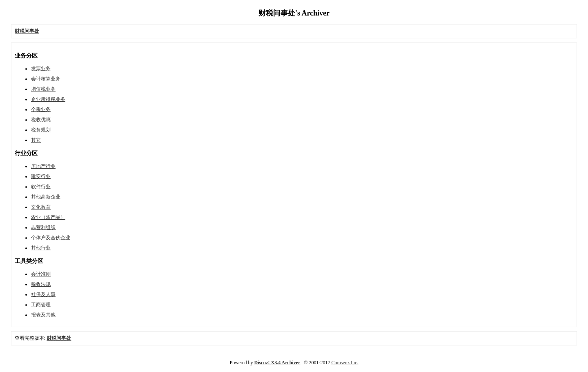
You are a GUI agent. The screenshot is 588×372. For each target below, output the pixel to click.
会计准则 (41, 274)
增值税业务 (43, 89)
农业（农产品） (48, 217)
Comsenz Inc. (345, 363)
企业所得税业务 (48, 99)
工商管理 (41, 305)
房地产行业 (43, 166)
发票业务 (41, 69)
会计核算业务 (46, 79)
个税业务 (41, 109)
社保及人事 (43, 294)
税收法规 (41, 284)
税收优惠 (41, 120)
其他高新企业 (46, 197)
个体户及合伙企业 (51, 238)
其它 (36, 140)
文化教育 (41, 207)
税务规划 (41, 130)
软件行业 (41, 187)
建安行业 (41, 176)
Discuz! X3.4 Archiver (277, 363)
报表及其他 (43, 315)
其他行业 (41, 248)
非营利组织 (43, 227)
